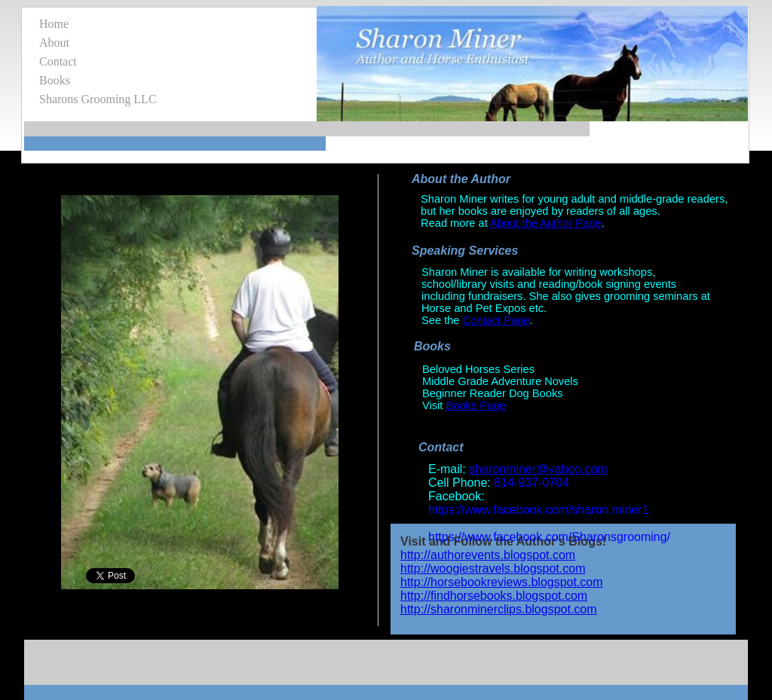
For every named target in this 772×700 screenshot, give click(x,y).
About (54, 43)
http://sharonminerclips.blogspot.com (499, 609)
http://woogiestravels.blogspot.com (493, 569)
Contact (58, 61)
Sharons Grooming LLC (98, 99)
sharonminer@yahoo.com (538, 469)
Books (55, 80)
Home (54, 24)
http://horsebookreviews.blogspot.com (502, 582)
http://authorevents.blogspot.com (488, 555)
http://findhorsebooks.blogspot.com (494, 596)
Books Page (476, 405)
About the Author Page (546, 223)
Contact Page (496, 320)
